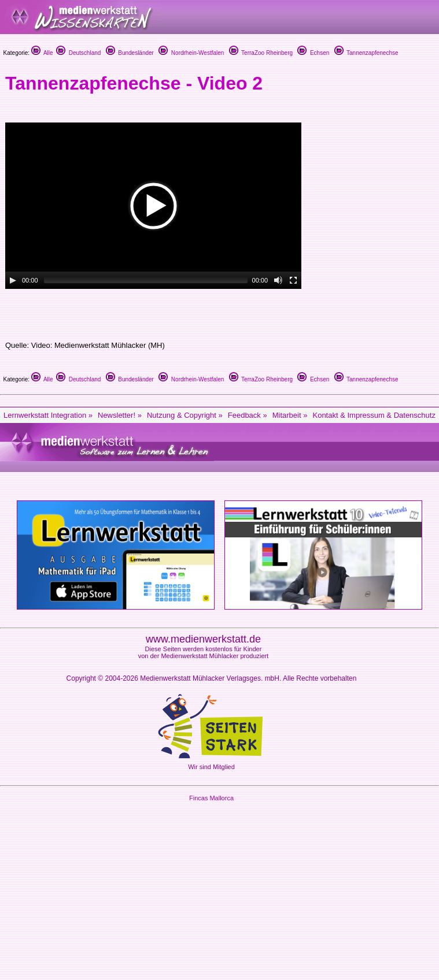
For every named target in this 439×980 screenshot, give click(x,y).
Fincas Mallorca (211, 798)
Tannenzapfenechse (366, 53)
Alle (42, 53)
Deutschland (78, 53)
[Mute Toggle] (278, 280)
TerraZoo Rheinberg (261, 53)
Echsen (313, 53)
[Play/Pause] (13, 280)
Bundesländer (130, 53)
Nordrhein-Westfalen (191, 53)
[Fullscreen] (293, 280)
